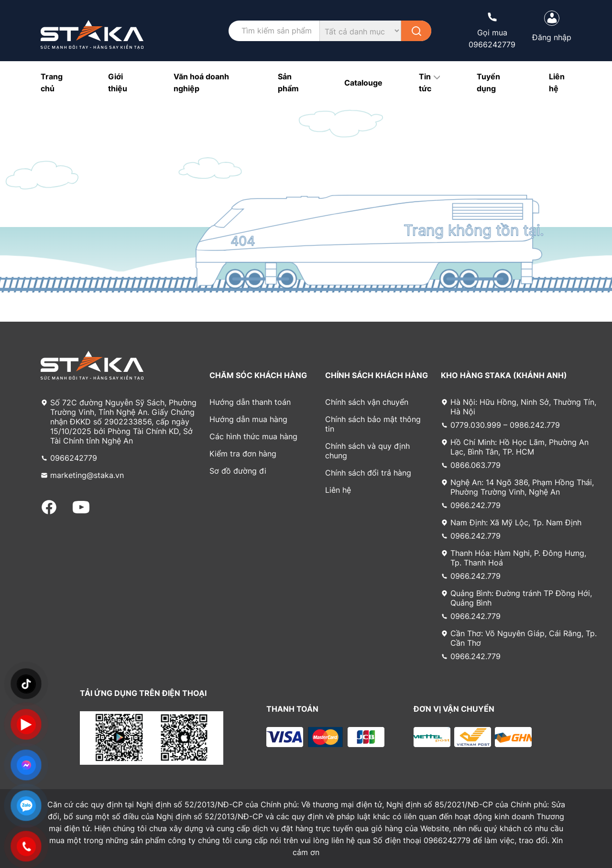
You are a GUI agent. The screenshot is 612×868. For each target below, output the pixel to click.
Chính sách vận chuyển (367, 402)
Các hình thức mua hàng (253, 436)
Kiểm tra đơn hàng (243, 454)
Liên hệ (338, 490)
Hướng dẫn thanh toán (250, 402)
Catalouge (363, 83)
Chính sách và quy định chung (367, 451)
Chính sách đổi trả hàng (368, 473)
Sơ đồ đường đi (238, 471)
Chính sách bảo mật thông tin (373, 424)
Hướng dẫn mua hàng (248, 419)
